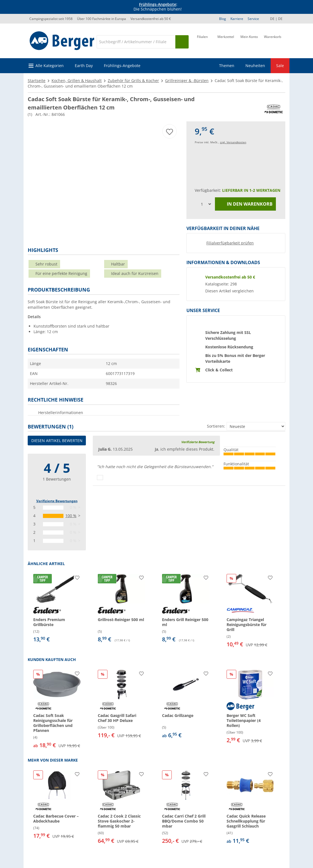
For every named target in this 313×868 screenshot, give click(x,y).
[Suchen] (182, 42)
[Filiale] (202, 41)
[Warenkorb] (273, 41)
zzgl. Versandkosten (233, 142)
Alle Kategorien (50, 66)
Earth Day (84, 66)
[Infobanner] (158, 7)
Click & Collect (219, 370)
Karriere (237, 19)
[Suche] (136, 42)
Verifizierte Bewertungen (57, 501)
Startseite (37, 81)
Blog (223, 19)
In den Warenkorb (246, 204)
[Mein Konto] (249, 41)
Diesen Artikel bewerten (57, 441)
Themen (227, 66)
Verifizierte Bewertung (198, 442)
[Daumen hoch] (100, 478)
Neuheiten (255, 66)
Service (253, 19)
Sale (280, 66)
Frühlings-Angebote (158, 4)
